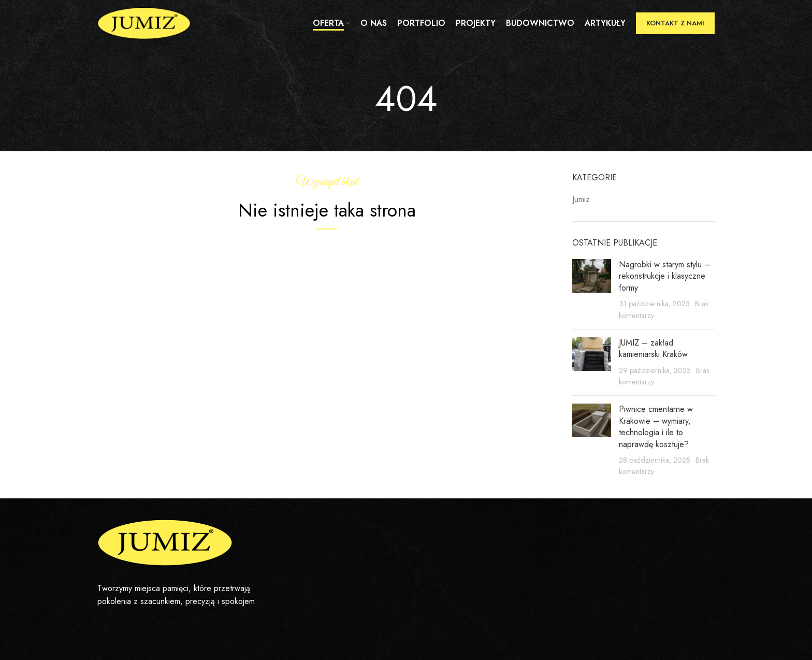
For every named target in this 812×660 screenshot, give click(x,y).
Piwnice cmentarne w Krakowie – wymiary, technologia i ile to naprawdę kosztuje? (656, 426)
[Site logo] (144, 23)
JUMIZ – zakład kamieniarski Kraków (653, 348)
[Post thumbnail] (592, 290)
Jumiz (581, 199)
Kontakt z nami (675, 23)
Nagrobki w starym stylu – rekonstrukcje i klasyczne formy (665, 276)
